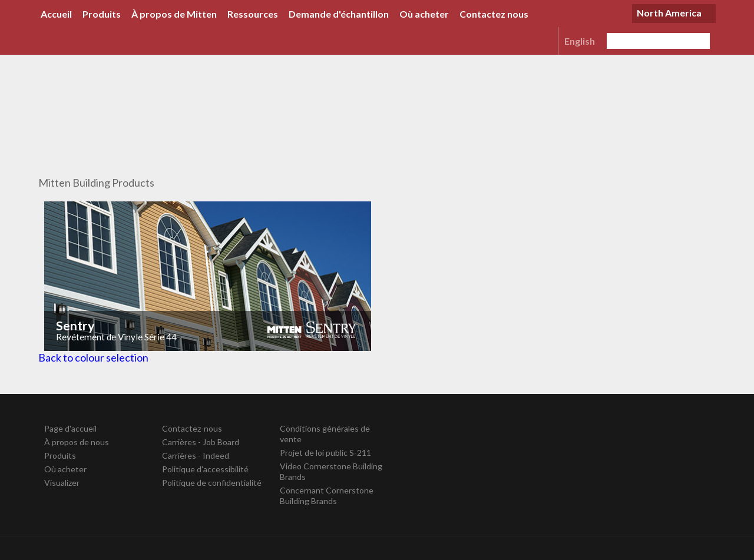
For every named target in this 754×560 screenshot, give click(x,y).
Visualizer (62, 483)
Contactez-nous (192, 428)
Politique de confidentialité (212, 483)
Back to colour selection (93, 357)
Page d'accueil (70, 428)
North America (669, 13)
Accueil (56, 14)
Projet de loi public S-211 (325, 453)
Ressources (253, 14)
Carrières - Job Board (201, 442)
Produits (102, 14)
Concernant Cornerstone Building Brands (327, 496)
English (580, 41)
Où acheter (424, 14)
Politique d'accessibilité (205, 469)
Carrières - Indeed (196, 455)
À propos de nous (77, 442)
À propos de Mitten (174, 14)
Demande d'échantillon (339, 14)
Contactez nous (494, 14)
